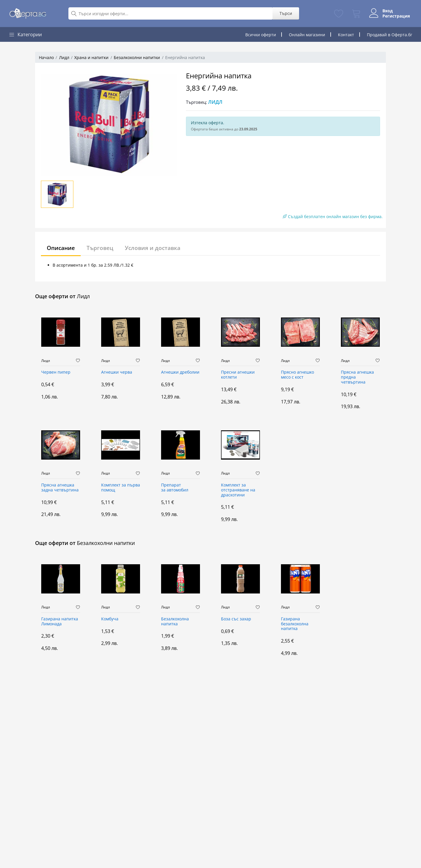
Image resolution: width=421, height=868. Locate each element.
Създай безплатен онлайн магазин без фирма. (333, 216)
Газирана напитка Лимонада (60, 622)
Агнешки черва (117, 372)
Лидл (64, 57)
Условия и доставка (157, 248)
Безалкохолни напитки (137, 57)
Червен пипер (56, 372)
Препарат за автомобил (175, 488)
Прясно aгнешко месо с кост (297, 375)
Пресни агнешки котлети (238, 375)
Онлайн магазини (307, 35)
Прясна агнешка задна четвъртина (60, 488)
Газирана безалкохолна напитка (295, 624)
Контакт (346, 35)
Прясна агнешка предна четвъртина (357, 377)
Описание (62, 248)
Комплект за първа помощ (121, 488)
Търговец (103, 248)
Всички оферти (261, 35)
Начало (46, 57)
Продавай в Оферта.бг (390, 35)
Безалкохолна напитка (175, 622)
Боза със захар (236, 619)
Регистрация (394, 16)
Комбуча (110, 619)
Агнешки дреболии (180, 372)
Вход (385, 11)
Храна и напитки (91, 57)
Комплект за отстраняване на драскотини (238, 490)
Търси (283, 13)
